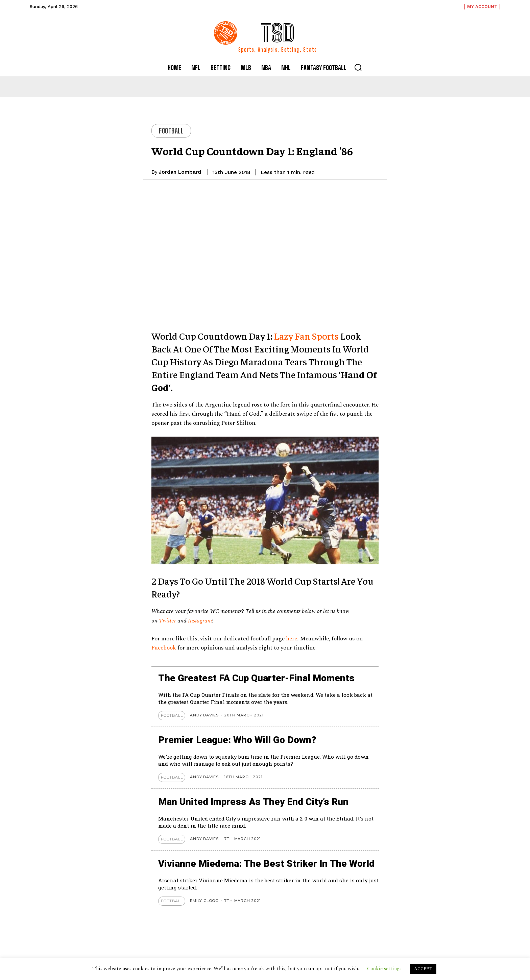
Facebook (164, 648)
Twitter (167, 621)
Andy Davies (204, 715)
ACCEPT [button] (423, 969)
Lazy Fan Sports (306, 336)
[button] (358, 67)
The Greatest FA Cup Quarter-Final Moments (256, 678)
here (292, 639)
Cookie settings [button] (384, 969)
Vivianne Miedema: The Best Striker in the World (267, 864)
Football (171, 131)
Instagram (200, 621)
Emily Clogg (204, 901)
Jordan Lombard (180, 172)
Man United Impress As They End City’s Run (254, 802)
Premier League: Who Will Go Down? (237, 740)
